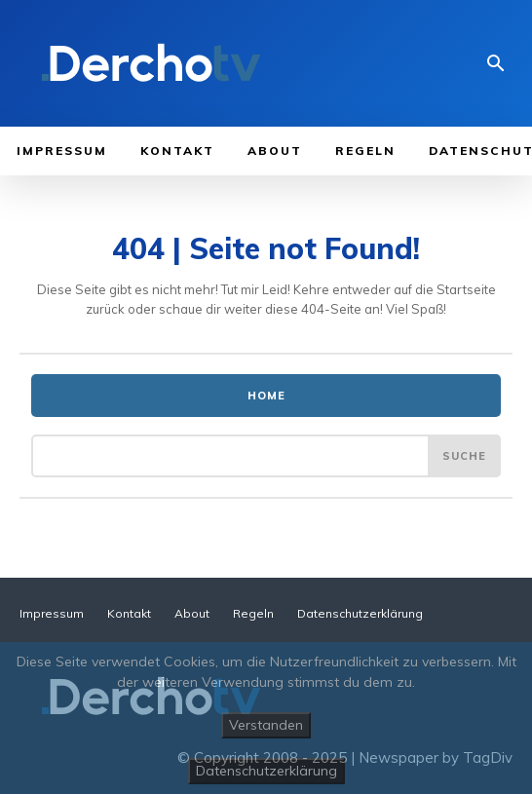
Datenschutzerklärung (266, 771)
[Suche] (464, 456)
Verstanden (266, 725)
